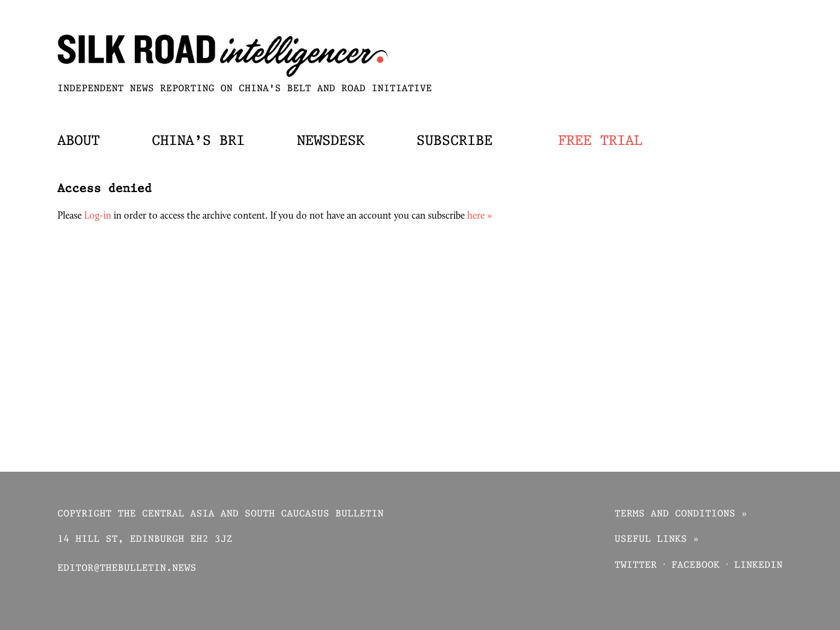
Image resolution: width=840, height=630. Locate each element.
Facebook (696, 566)
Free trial (600, 141)
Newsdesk (331, 141)
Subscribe (454, 141)
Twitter (636, 566)
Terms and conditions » (681, 514)
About (79, 141)
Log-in (98, 216)
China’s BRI (198, 141)
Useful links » (657, 540)
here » (480, 216)
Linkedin (758, 566)
